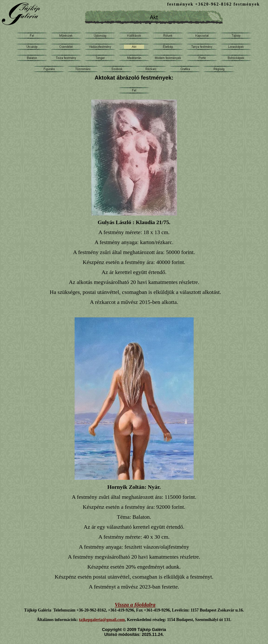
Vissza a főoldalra (135, 605)
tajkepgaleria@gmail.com (102, 620)
